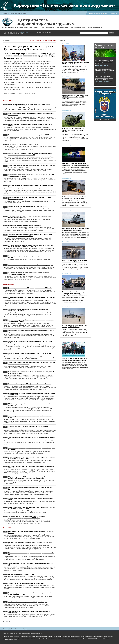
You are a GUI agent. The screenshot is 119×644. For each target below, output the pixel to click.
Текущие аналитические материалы (104, 46)
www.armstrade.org (92, 638)
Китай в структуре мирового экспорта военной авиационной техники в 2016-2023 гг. (104, 78)
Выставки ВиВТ (50, 27)
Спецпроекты (81, 27)
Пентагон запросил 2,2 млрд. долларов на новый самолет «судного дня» (30, 265)
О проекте (5, 13)
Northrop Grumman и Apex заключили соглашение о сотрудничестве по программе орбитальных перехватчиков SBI (30, 154)
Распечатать (20, 93)
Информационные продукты (66, 27)
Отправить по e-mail (30, 93)
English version (113, 13)
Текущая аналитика (22, 27)
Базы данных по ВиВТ (37, 27)
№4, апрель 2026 (105, 119)
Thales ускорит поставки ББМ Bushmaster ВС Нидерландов (26, 583)
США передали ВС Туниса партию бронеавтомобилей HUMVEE (27, 207)
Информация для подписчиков (44, 32)
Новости (12, 27)
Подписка (90, 27)
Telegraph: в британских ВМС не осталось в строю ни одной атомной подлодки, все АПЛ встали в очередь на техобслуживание (29, 478)
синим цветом (25, 32)
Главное (5, 27)
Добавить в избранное (95, 13)
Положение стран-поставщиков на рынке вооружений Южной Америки (104, 62)
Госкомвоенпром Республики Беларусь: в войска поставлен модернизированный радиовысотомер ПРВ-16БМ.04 (26, 517)
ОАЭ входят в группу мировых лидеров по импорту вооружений (104, 70)
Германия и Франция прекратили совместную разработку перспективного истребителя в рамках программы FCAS (31, 235)
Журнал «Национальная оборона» (18, 13)
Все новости (7, 621)
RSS (106, 13)
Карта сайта (98, 27)
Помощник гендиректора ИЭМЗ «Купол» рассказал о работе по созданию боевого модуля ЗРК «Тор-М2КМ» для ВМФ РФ (30, 246)
